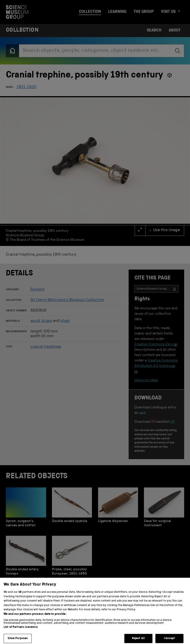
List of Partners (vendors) (21, 631)
